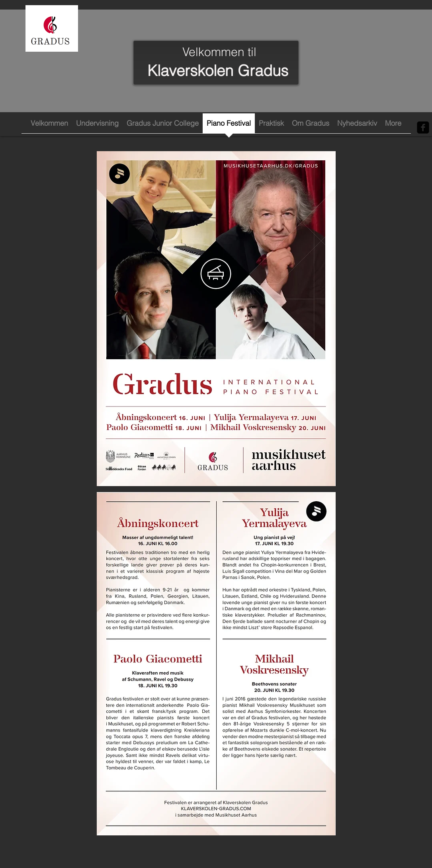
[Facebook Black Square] (423, 127)
